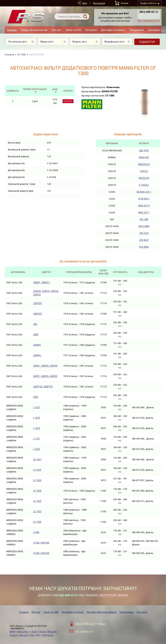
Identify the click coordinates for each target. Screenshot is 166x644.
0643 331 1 (144, 212)
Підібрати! (147, 42)
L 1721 (37, 439)
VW (38, 635)
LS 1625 (37, 470)
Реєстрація (99, 3)
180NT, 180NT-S (42, 282)
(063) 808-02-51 (149, 12)
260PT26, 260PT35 (43, 387)
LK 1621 (37, 459)
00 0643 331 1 (144, 192)
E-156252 (144, 185)
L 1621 (37, 407)
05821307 (144, 157)
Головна (12, 30)
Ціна (55, 89)
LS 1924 (37, 491)
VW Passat (48, 635)
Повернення (137, 30)
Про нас (56, 30)
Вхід (85, 3)
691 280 (144, 219)
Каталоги (91, 30)
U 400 (36, 532)
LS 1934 (37, 522)
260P (36, 334)
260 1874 (144, 150)
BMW (13, 632)
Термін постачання (35, 89)
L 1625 (37, 418)
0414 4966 (144, 226)
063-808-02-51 (69, 595)
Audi (35, 632)
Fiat (32, 635)
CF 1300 (22, 55)
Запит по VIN (73, 30)
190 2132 (144, 233)
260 (35, 324)
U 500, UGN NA (41, 543)
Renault (52, 632)
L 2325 (37, 449)
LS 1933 (37, 511)
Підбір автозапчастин (34, 30)
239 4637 (144, 240)
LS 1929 (37, 501)
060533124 (144, 164)
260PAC (37, 345)
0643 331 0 (144, 206)
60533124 (144, 178)
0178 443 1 (144, 199)
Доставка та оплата (113, 30)
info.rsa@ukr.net (84, 632)
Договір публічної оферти (101, 612)
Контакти (154, 30)
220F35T (38, 303)
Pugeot (14, 635)
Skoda (43, 632)
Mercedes (23, 632)
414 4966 (144, 247)
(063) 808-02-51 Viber (91, 624)
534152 (144, 171)
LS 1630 (37, 480)
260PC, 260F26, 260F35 (45, 366)
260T (36, 397)
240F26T (38, 314)
